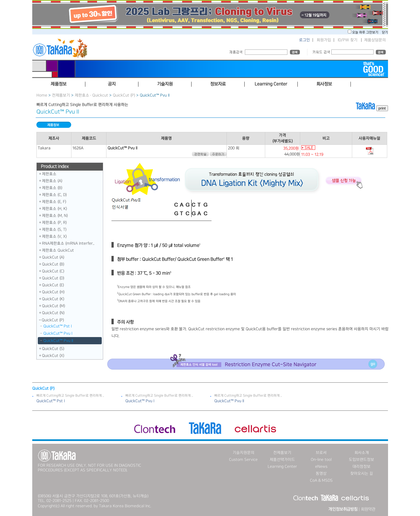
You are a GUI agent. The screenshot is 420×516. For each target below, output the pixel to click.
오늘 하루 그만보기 (366, 32)
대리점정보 (361, 467)
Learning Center (282, 467)
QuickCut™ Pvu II (58, 341)
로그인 (305, 40)
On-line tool (321, 460)
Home (42, 95)
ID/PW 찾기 (348, 40)
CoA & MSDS (321, 480)
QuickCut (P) (124, 95)
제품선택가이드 (282, 460)
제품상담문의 (375, 40)
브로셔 (321, 453)
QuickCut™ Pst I (58, 326)
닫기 (385, 32)
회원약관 (368, 509)
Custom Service (243, 460)
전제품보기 (61, 95)
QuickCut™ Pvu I (58, 333)
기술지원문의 (243, 453)
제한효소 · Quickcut (92, 95)
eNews (321, 467)
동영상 (321, 473)
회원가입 (324, 40)
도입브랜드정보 (361, 460)
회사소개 (362, 453)
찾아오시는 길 (362, 473)
